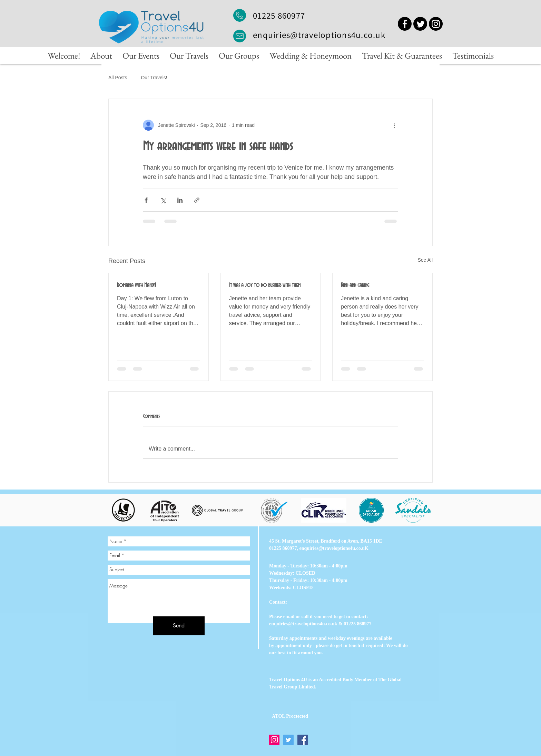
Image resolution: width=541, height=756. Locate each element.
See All (425, 260)
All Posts (118, 78)
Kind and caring (355, 285)
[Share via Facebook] (146, 200)
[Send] (179, 626)
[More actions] (394, 125)
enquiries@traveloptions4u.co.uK (334, 548)
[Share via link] (197, 200)
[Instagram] (436, 24)
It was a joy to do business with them (265, 285)
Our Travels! (154, 78)
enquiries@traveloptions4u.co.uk (319, 35)
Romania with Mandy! (136, 285)
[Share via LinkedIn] (180, 200)
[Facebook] (405, 24)
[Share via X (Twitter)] (163, 200)
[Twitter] (420, 24)
